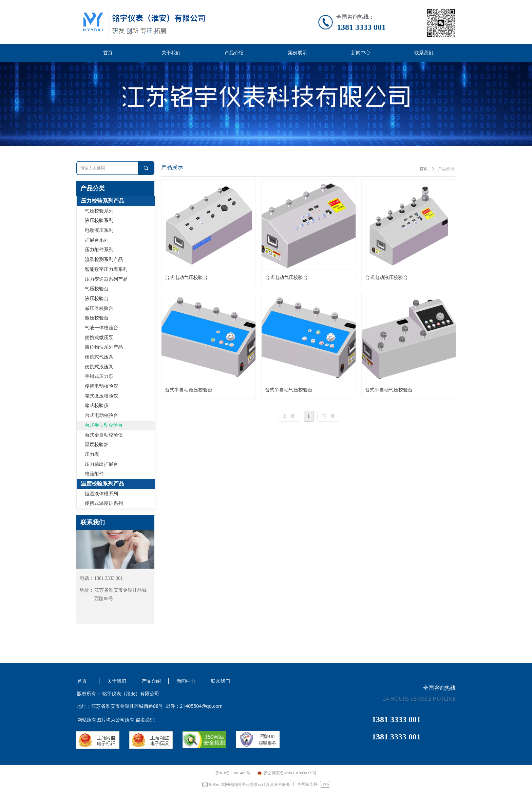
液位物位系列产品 (104, 347)
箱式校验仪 (97, 406)
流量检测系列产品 (104, 260)
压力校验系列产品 (102, 201)
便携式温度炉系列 (104, 503)
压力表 (92, 454)
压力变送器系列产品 (106, 279)
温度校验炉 (97, 445)
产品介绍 (446, 169)
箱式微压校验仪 (101, 396)
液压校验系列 (99, 220)
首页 (424, 169)
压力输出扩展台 (101, 464)
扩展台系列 (97, 240)
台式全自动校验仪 (104, 435)
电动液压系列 (99, 230)
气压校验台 (97, 289)
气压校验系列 (99, 211)
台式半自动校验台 (104, 425)
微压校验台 (97, 318)
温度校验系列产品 (102, 484)
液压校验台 (97, 299)
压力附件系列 (99, 250)
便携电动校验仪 (101, 386)
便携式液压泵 (99, 367)
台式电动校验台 (101, 415)
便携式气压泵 (99, 357)
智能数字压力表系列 (106, 269)
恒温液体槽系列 (101, 494)
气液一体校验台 (101, 328)
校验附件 (94, 474)
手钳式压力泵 (99, 376)
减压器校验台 (99, 308)
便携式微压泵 (99, 338)
